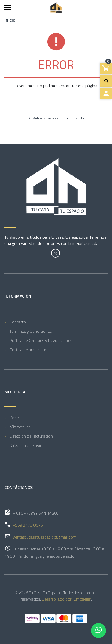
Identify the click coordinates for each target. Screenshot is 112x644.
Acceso (16, 417)
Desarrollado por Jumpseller (66, 599)
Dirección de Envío (26, 445)
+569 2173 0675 (28, 525)
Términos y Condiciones (31, 331)
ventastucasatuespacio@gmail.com (45, 537)
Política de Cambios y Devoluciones (41, 340)
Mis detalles (20, 427)
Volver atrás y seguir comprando (56, 118)
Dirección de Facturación (31, 436)
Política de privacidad (28, 350)
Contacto (18, 322)
